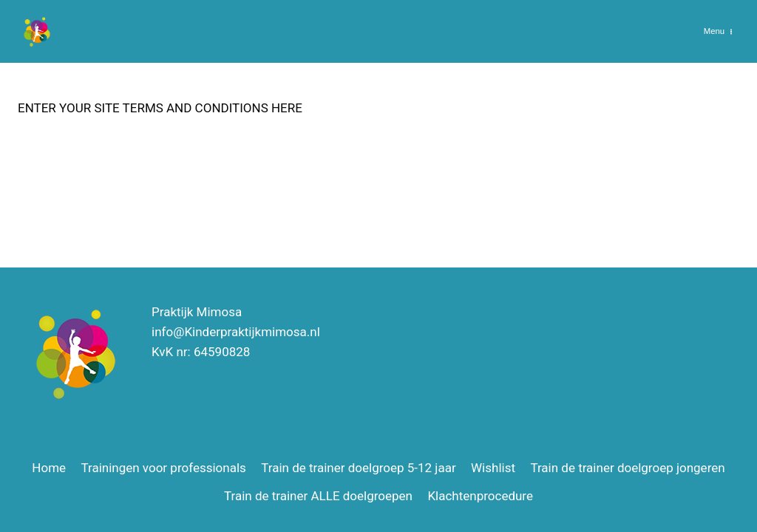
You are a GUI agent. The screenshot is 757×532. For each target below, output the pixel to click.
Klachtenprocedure (480, 496)
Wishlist (493, 468)
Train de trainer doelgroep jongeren (627, 468)
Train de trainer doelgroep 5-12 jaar (358, 468)
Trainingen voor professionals (163, 468)
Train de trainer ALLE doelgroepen (318, 496)
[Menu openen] (718, 31)
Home (49, 468)
